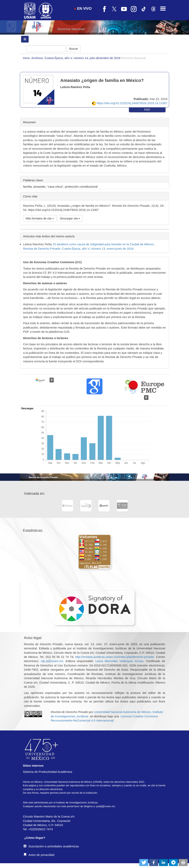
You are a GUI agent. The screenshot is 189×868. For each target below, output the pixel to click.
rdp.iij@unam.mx (52, 661)
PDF (147, 110)
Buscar (74, 49)
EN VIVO (83, 9)
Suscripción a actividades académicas (51, 846)
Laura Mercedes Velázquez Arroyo (119, 661)
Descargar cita (70, 218)
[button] (144, 863)
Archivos (38, 58)
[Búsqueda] (46, 49)
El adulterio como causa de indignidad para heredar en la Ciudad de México (104, 244)
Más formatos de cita (40, 218)
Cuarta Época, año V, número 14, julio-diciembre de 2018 (83, 58)
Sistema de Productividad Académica (48, 772)
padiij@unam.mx (106, 806)
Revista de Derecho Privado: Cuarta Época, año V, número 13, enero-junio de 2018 (78, 249)
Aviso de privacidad (39, 855)
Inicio (27, 58)
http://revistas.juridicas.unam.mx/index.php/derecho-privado (115, 657)
